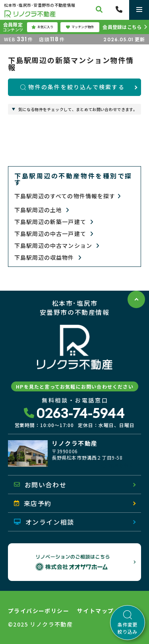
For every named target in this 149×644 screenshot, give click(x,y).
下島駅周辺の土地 (42, 210)
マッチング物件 (80, 27)
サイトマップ (95, 611)
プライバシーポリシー (39, 611)
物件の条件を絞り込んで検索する (73, 87)
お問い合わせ (40, 485)
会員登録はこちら (122, 27)
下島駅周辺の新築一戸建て (54, 222)
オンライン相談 (44, 522)
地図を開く (117, 465)
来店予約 (33, 503)
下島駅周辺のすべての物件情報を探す (68, 196)
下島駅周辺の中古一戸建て (54, 234)
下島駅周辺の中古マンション (57, 246)
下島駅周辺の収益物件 (48, 258)
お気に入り (42, 27)
